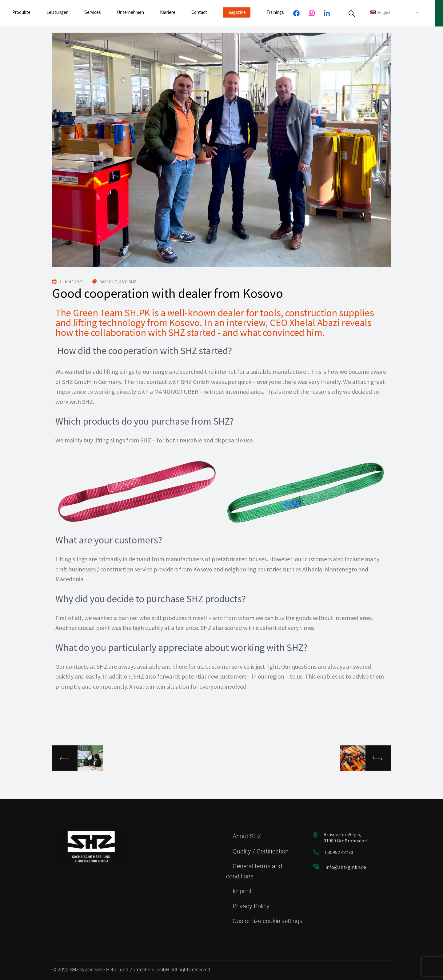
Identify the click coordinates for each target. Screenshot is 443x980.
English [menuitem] (385, 13)
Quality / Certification (261, 851)
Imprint (242, 891)
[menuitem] (395, 13)
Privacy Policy (251, 906)
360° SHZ (108, 282)
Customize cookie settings (267, 921)
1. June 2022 (71, 282)
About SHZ (247, 836)
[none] (395, 13)
